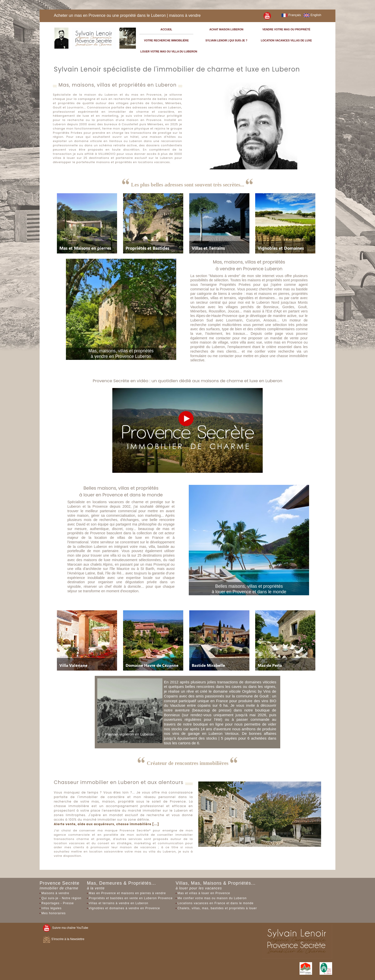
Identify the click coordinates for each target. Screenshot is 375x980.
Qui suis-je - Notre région (61, 898)
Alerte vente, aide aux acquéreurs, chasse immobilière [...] (107, 824)
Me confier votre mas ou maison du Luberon (212, 898)
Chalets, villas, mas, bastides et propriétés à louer (217, 908)
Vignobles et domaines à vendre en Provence (124, 908)
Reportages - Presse (58, 903)
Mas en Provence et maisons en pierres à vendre (127, 893)
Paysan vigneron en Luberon (130, 734)
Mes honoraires (54, 913)
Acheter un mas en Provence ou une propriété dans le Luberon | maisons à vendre (127, 15)
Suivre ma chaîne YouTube (65, 928)
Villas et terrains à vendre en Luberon (118, 903)
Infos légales (51, 908)
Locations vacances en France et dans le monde (215, 903)
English (312, 15)
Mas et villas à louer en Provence (204, 893)
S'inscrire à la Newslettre (64, 939)
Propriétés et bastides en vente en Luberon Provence (131, 898)
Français (291, 15)
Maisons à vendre (55, 893)
